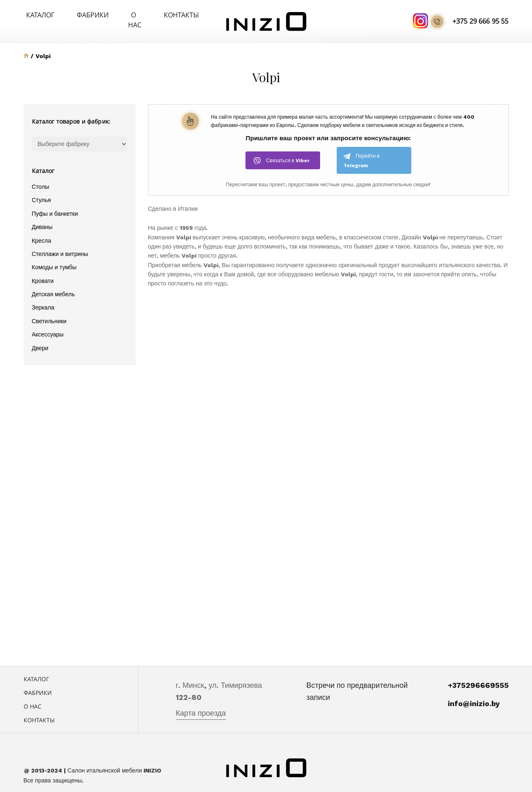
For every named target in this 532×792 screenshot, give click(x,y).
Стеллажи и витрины (60, 244)
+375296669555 (478, 675)
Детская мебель (53, 284)
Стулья (41, 190)
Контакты (160, 15)
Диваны (42, 217)
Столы (41, 176)
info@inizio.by (474, 693)
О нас (119, 15)
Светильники (49, 311)
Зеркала (43, 297)
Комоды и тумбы (54, 257)
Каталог (36, 15)
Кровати (43, 270)
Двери (40, 338)
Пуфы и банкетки (55, 203)
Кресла (42, 230)
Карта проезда (201, 703)
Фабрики (80, 15)
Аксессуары (48, 324)
